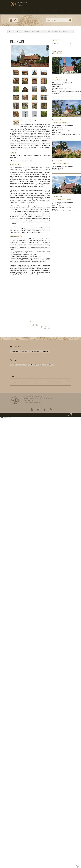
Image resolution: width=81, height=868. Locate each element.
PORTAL (26, 11)
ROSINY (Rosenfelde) (60, 123)
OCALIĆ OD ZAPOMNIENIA (46, 11)
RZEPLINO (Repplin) (60, 80)
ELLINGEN (66, 31)
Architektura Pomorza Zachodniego (31, 31)
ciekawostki (33, 365)
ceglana (25, 351)
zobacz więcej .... (16, 369)
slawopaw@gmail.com (30, 400)
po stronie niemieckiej (18, 365)
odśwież (14, 32)
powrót (10, 32)
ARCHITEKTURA (34, 11)
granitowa (15, 351)
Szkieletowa (57, 31)
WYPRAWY (68, 11)
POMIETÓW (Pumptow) (61, 164)
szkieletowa (35, 351)
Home (18, 32)
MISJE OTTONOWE (59, 11)
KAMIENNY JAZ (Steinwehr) (62, 199)
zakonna (46, 351)
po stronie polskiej (47, 365)
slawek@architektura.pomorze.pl (33, 403)
